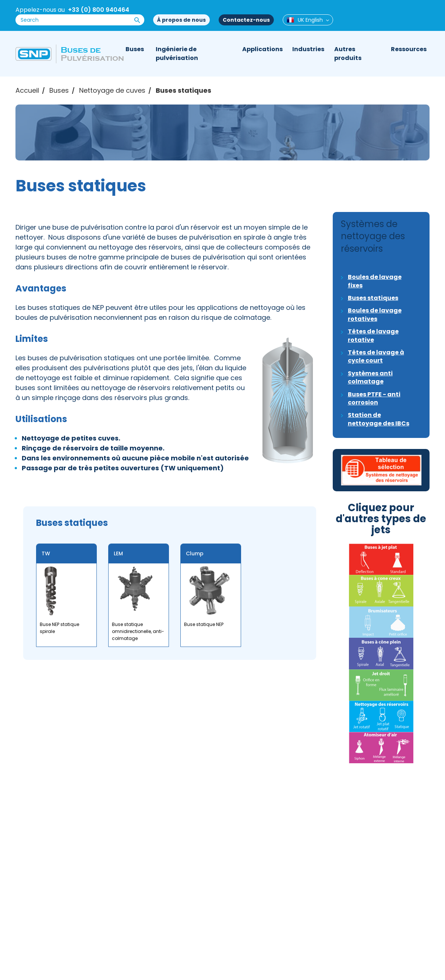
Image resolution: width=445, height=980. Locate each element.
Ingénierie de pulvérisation (177, 54)
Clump (195, 553)
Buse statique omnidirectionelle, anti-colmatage (138, 631)
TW (46, 553)
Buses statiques (183, 90)
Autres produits (348, 54)
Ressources (409, 49)
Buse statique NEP (204, 624)
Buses (135, 49)
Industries (308, 49)
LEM (118, 553)
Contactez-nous (246, 20)
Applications (262, 49)
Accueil (27, 90)
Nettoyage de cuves (112, 90)
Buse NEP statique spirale (59, 628)
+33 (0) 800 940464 (99, 10)
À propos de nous (181, 20)
